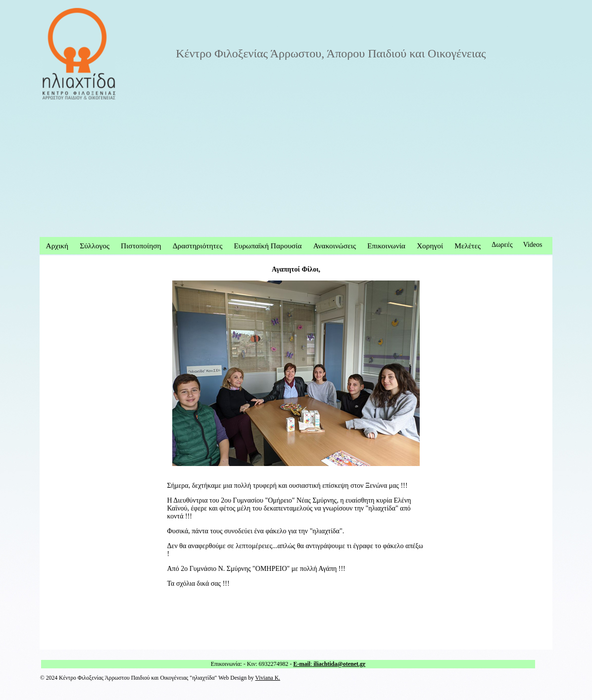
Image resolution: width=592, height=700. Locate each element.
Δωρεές (502, 245)
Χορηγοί (430, 246)
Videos (533, 245)
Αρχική (57, 246)
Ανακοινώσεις (335, 246)
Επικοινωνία (386, 246)
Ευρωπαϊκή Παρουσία (268, 246)
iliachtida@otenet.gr (339, 664)
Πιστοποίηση (141, 246)
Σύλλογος (95, 246)
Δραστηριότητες (198, 246)
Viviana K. (268, 678)
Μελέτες (468, 246)
